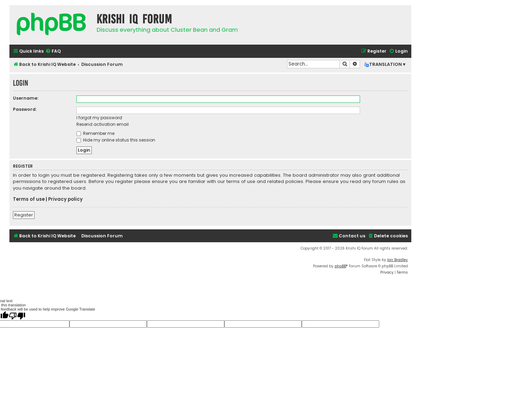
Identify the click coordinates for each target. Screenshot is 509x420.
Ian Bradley (398, 260)
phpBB (340, 266)
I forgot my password (99, 118)
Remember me (95, 133)
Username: (26, 98)
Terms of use (29, 199)
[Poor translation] (17, 316)
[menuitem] (53, 51)
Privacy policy (65, 199)
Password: (25, 109)
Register (24, 215)
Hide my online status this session (116, 140)
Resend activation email (103, 124)
